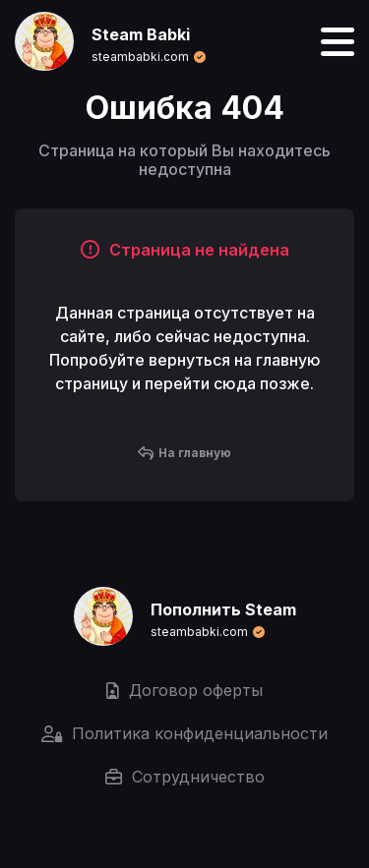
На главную (184, 453)
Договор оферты (184, 690)
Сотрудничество (185, 777)
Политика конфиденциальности (184, 733)
